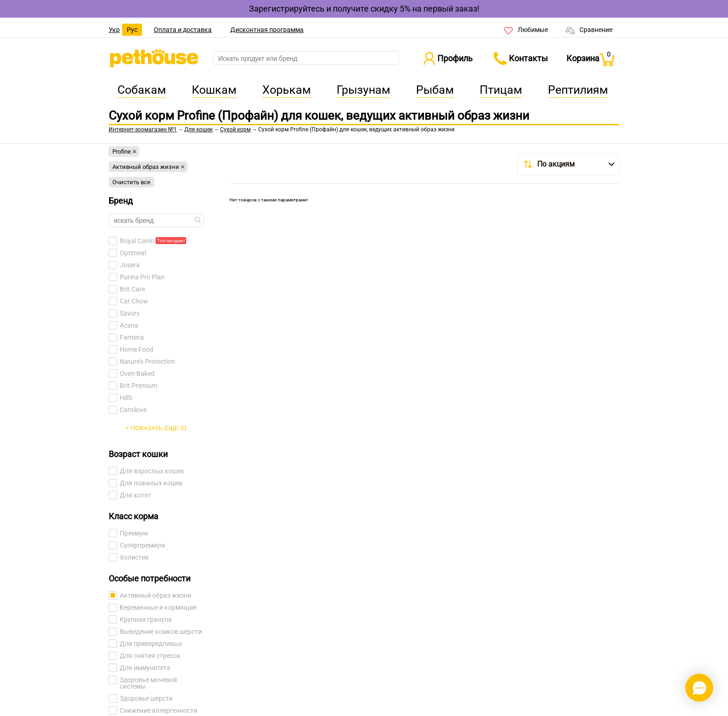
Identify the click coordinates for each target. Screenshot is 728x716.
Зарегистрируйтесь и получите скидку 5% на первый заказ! (364, 9)
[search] (306, 58)
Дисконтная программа (267, 30)
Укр (114, 30)
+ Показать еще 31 (156, 428)
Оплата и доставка (183, 30)
